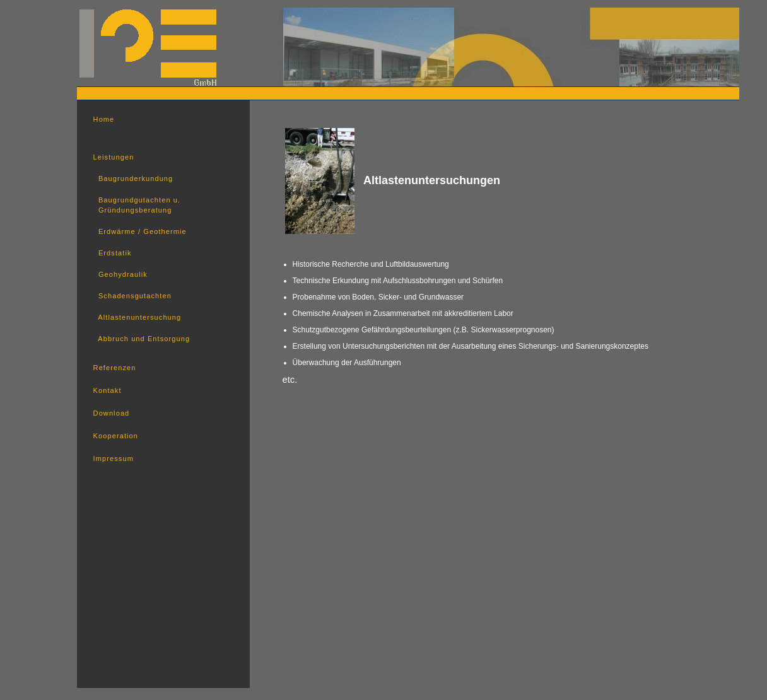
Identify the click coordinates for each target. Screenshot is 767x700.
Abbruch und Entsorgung (142, 339)
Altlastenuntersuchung (138, 317)
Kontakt (108, 390)
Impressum (114, 458)
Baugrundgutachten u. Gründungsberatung (137, 205)
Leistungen (114, 157)
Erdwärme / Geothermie (140, 231)
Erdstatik (113, 253)
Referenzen (115, 368)
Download (112, 413)
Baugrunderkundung (133, 178)
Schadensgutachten (132, 296)
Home (104, 119)
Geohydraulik (120, 274)
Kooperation (116, 436)
